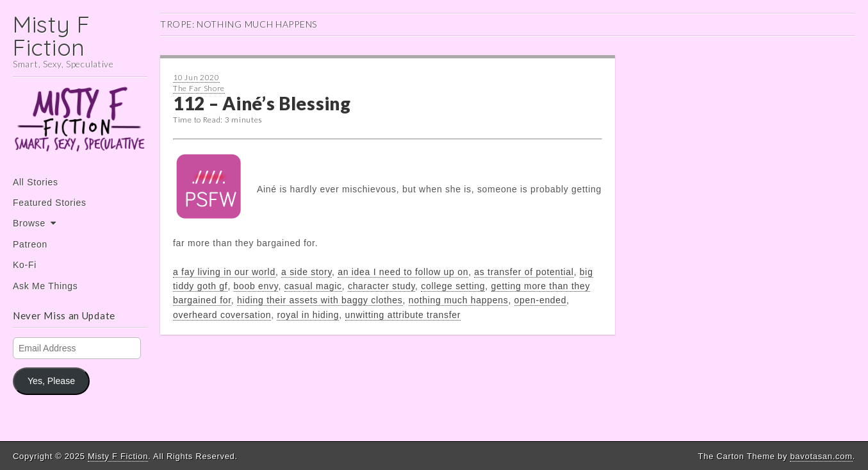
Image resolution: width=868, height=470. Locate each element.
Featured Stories (50, 203)
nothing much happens (459, 300)
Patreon (30, 244)
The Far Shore (199, 88)
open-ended (541, 300)
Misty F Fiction (52, 36)
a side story (307, 272)
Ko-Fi (25, 265)
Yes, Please (51, 381)
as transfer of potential (524, 272)
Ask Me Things (45, 286)
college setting (453, 286)
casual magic (313, 286)
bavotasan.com (821, 456)
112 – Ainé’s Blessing (262, 103)
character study (381, 286)
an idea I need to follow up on (403, 272)
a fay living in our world (224, 272)
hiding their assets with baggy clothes (320, 300)
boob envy (256, 286)
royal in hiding (308, 315)
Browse (29, 223)
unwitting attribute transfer (403, 315)
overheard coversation (222, 315)
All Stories (36, 182)
